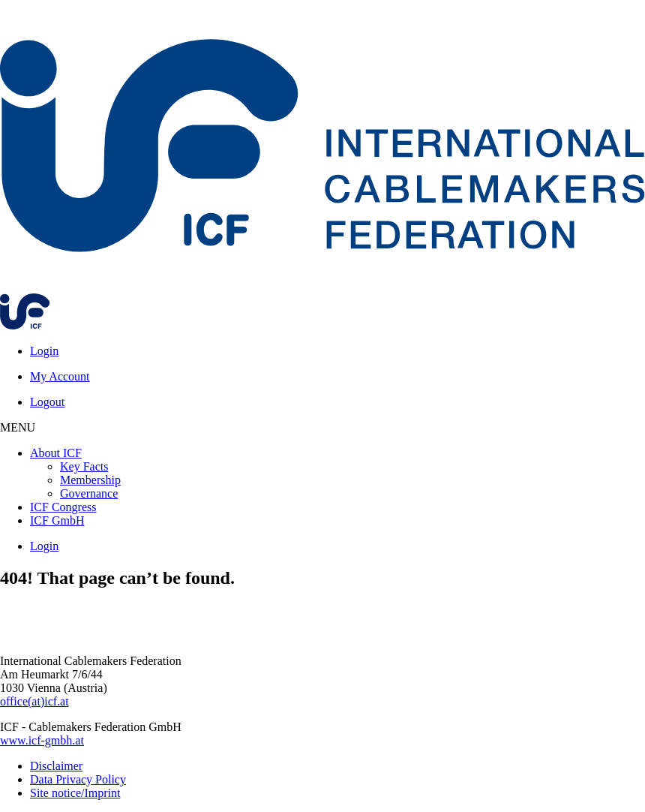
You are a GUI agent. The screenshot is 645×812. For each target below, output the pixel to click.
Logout (47, 402)
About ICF (56, 453)
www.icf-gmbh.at (42, 740)
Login (44, 351)
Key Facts (84, 466)
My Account (60, 376)
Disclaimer (56, 766)
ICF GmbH (57, 520)
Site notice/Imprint (75, 793)
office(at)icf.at (34, 701)
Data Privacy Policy (78, 779)
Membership (90, 480)
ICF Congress (63, 507)
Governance (89, 493)
